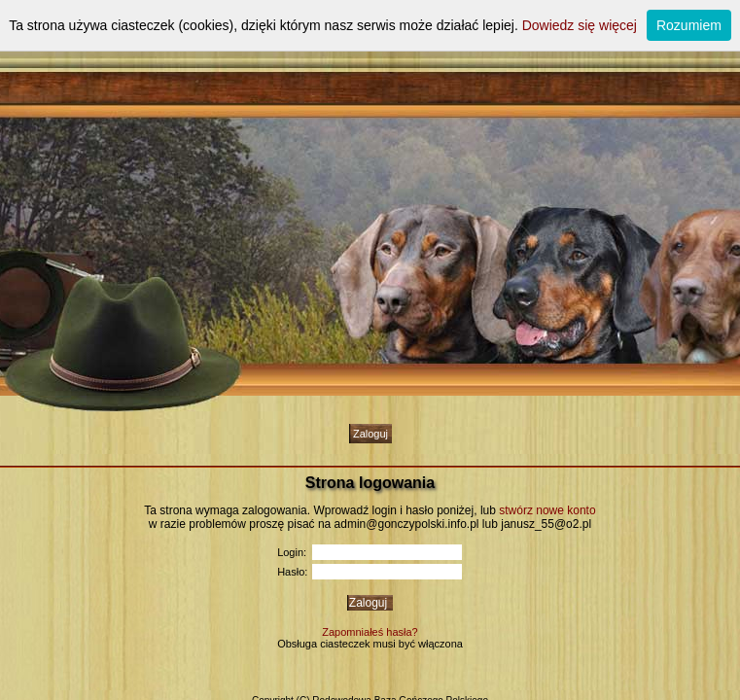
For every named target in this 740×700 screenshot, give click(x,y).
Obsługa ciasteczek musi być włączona (370, 644)
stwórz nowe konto (547, 510)
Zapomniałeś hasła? (370, 632)
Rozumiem (689, 25)
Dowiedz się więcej (580, 25)
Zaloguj (370, 434)
